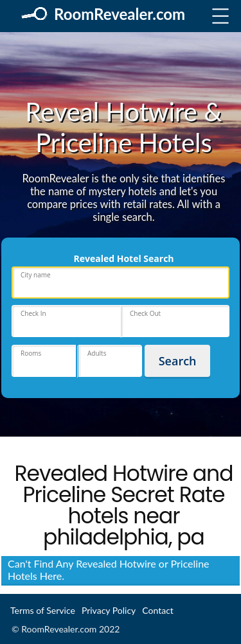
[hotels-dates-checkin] (66, 321)
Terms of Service (43, 610)
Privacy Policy (109, 610)
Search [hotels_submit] (178, 361)
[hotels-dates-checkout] (175, 321)
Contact (158, 610)
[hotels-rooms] (44, 361)
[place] (121, 283)
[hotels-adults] (111, 361)
